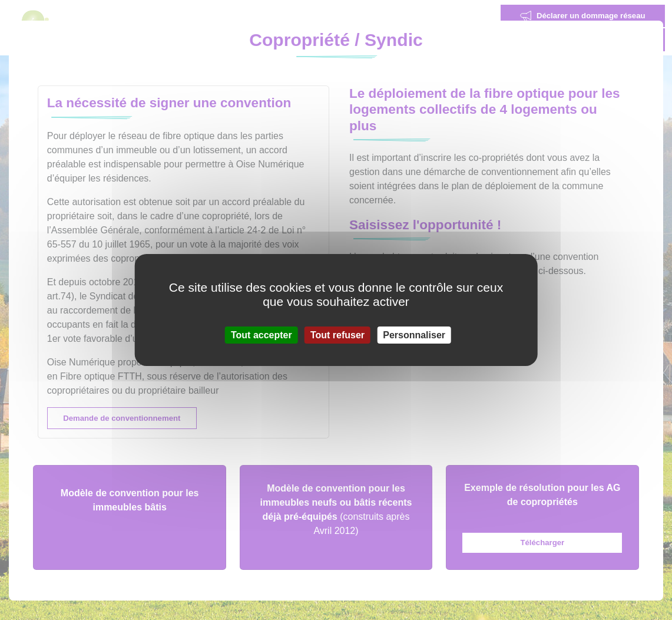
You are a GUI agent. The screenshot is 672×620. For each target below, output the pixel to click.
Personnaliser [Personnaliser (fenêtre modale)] (414, 335)
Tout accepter (261, 335)
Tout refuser (337, 335)
